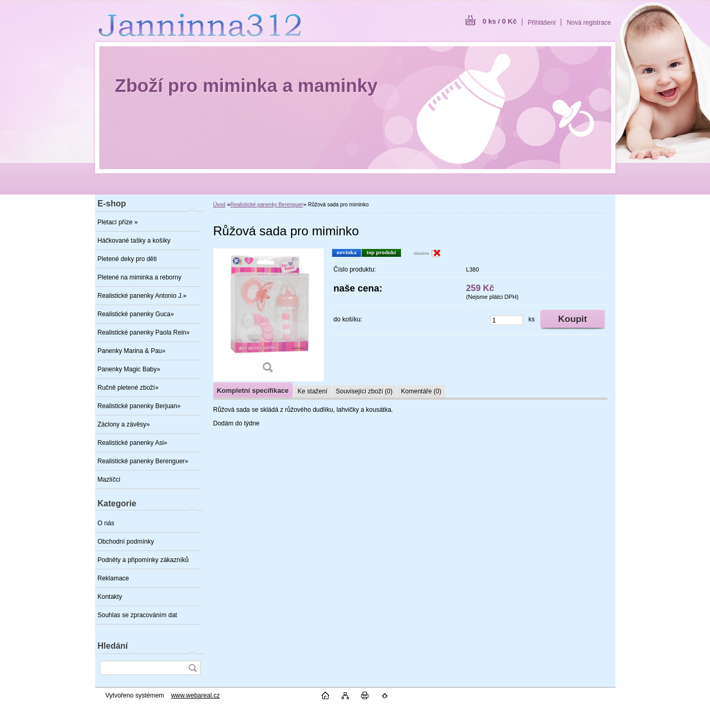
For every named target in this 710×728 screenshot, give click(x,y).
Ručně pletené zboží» (128, 388)
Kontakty (110, 597)
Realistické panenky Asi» (133, 443)
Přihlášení (542, 23)
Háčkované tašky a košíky (134, 241)
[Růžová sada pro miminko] (269, 315)
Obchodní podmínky (126, 542)
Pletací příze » (118, 222)
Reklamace (114, 578)
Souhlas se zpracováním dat (137, 615)
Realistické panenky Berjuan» (139, 406)
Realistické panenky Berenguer (266, 205)
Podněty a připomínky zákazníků (143, 560)
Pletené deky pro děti (127, 259)
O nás (106, 523)
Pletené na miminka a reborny (140, 277)
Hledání (113, 646)
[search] (192, 668)
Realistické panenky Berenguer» (143, 461)
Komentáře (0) (421, 391)
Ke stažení (312, 391)
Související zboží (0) (364, 391)
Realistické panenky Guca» (136, 314)
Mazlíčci (109, 480)
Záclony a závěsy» (124, 424)
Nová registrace (589, 23)
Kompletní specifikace (253, 391)
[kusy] (507, 320)
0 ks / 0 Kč (500, 21)
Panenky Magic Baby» (129, 369)
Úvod (219, 205)
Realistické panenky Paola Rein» (144, 332)
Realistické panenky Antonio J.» (142, 296)
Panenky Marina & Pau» (132, 351)
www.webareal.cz (195, 695)
